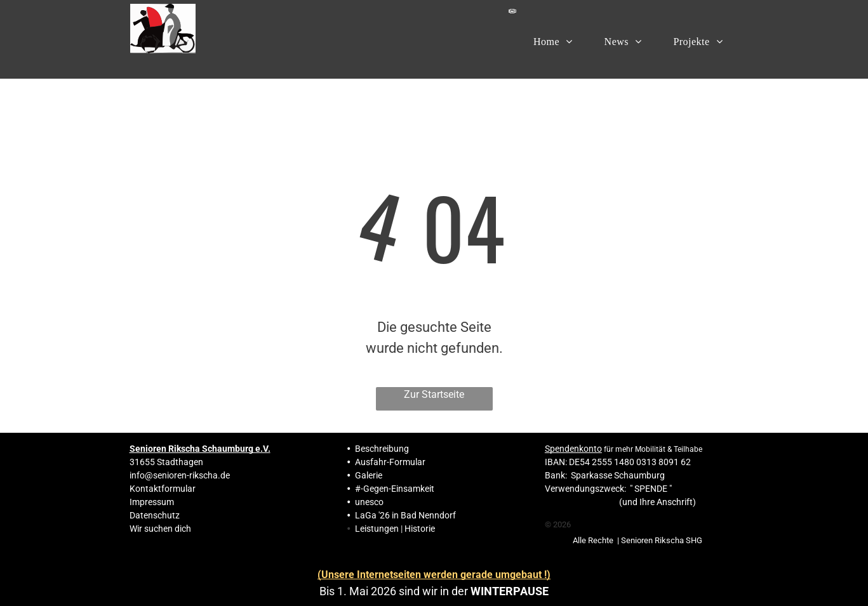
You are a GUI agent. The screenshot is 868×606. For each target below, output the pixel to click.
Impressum (152, 502)
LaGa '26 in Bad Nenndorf (405, 515)
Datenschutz (155, 515)
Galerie (369, 475)
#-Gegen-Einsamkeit (395, 489)
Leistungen (377, 529)
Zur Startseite (434, 394)
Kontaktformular (163, 489)
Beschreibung (382, 449)
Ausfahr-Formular (390, 462)
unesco (369, 502)
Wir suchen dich (160, 529)
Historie (420, 529)
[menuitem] (553, 41)
